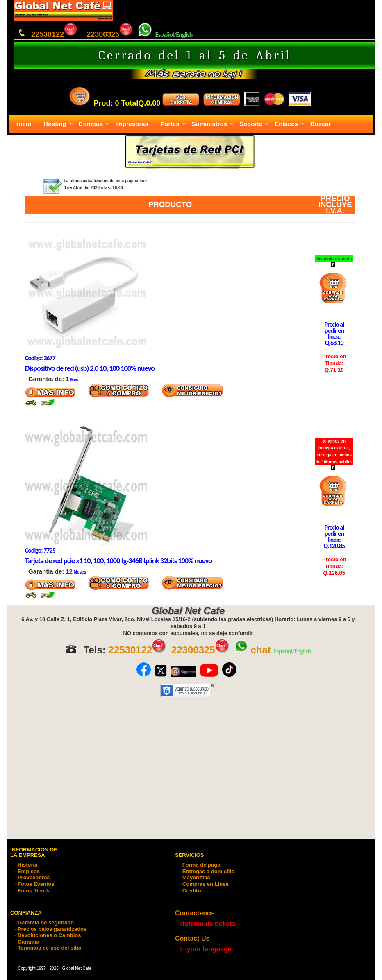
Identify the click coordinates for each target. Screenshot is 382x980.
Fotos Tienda (34, 891)
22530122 (55, 34)
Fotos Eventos (36, 884)
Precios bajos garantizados (52, 929)
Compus (91, 124)
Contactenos (195, 913)
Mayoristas (196, 877)
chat (252, 650)
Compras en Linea (206, 884)
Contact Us (192, 938)
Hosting (55, 124)
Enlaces (286, 124)
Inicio (23, 124)
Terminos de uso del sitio (50, 948)
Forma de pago (201, 865)
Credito (192, 891)
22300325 (110, 34)
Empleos (29, 871)
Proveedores (34, 877)
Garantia (28, 942)
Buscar (321, 124)
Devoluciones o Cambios (49, 935)
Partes (170, 124)
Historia (27, 865)
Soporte (251, 124)
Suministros (209, 124)
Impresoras (132, 124)
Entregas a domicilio (208, 871)
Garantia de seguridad (46, 922)
